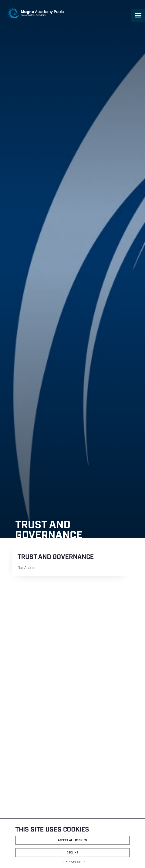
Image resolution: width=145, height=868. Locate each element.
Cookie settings (72, 862)
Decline (72, 853)
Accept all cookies (72, 840)
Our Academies (30, 568)
